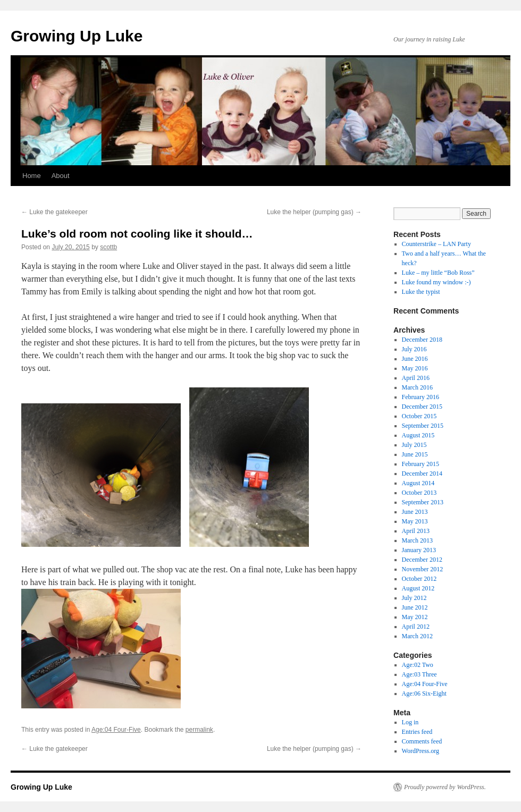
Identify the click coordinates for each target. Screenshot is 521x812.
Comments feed (422, 741)
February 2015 (421, 464)
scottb (108, 247)
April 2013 (416, 531)
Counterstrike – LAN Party (436, 244)
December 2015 (422, 407)
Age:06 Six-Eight (424, 693)
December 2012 (422, 560)
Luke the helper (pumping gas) (314, 212)
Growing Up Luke (77, 36)
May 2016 (415, 368)
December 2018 (422, 340)
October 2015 (419, 416)
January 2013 (419, 550)
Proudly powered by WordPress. (445, 787)
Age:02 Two (418, 665)
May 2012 (415, 617)
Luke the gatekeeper (54, 212)
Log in (410, 722)
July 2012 (414, 598)
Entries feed (417, 732)
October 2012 (419, 579)
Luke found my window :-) (436, 282)
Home (32, 176)
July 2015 (414, 445)
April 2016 (416, 378)
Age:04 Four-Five (116, 730)
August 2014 (418, 483)
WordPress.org (421, 751)
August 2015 (418, 435)
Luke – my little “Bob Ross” (438, 273)
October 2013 (419, 493)
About (61, 176)
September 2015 (423, 426)
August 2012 (418, 588)
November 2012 (423, 569)
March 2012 (417, 636)
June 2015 (415, 454)
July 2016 (414, 349)
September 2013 (423, 502)
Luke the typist (421, 292)
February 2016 (421, 397)
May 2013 (415, 521)
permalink (199, 730)
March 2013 (417, 540)
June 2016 (415, 359)
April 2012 (416, 627)
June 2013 (415, 512)
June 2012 (415, 607)
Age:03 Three (419, 674)
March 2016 (417, 387)
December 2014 (422, 473)
